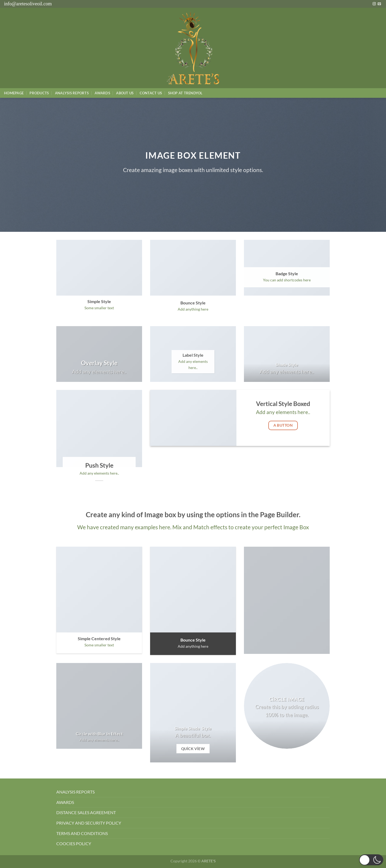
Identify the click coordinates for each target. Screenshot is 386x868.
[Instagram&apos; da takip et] (374, 4)
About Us (125, 93)
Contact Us (151, 93)
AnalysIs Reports (72, 93)
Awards (102, 93)
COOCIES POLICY (74, 843)
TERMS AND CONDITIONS (82, 833)
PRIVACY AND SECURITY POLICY (89, 823)
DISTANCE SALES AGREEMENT (86, 812)
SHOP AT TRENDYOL (185, 93)
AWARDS (65, 802)
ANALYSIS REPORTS (75, 792)
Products (39, 93)
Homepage (14, 93)
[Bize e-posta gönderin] (379, 4)
